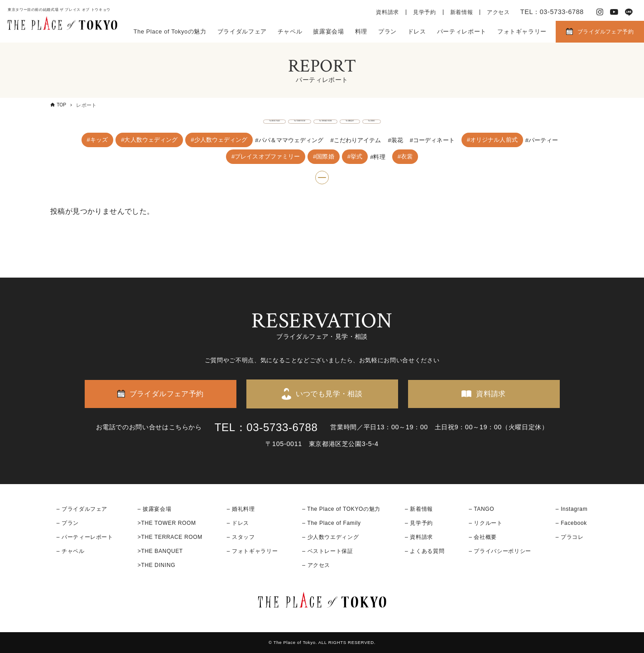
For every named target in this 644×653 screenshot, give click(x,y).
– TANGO (481, 509)
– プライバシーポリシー (500, 551)
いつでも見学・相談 (329, 394)
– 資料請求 (419, 537)
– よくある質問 (425, 551)
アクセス (498, 12)
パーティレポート (462, 31)
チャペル (290, 31)
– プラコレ (570, 537)
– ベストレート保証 (327, 551)
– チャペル (71, 551)
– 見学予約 (419, 523)
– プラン (68, 523)
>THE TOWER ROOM (167, 523)
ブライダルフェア (242, 31)
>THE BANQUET (160, 551)
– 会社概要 (483, 537)
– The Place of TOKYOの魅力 (341, 509)
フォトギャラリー (522, 31)
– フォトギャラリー (252, 551)
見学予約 (425, 12)
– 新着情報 (419, 509)
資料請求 (387, 12)
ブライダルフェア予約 (606, 32)
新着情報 (462, 12)
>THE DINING (156, 566)
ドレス (417, 31)
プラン (387, 31)
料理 (361, 31)
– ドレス (238, 523)
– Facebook (571, 523)
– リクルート (486, 523)
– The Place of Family (332, 523)
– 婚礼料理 (241, 509)
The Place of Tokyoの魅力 (170, 31)
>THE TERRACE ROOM (170, 537)
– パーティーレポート (85, 537)
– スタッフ (241, 537)
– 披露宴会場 (155, 509)
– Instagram (572, 509)
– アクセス (316, 566)
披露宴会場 (328, 31)
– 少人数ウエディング (330, 537)
